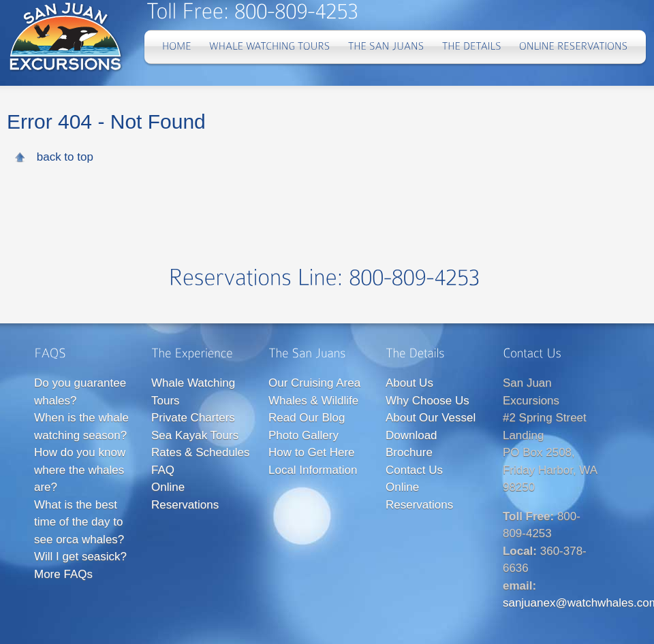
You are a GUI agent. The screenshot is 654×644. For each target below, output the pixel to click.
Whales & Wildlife (313, 401)
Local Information (313, 470)
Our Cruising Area (314, 383)
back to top (65, 157)
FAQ (163, 470)
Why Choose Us (427, 401)
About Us (409, 383)
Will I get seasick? (80, 557)
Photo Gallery (303, 435)
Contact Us (414, 470)
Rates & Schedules (201, 452)
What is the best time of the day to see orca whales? (79, 522)
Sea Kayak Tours (195, 435)
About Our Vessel (431, 418)
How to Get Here (312, 452)
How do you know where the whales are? (80, 470)
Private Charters (193, 418)
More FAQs (63, 574)
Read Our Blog (307, 418)
